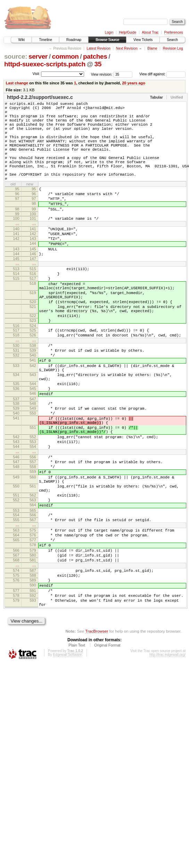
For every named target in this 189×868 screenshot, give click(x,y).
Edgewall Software (67, 760)
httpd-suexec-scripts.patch (45, 64)
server (38, 56)
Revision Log (173, 48)
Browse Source (107, 40)
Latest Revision (98, 48)
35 (98, 64)
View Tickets (143, 40)
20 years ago (134, 83)
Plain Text (77, 750)
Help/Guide (128, 32)
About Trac (150, 32)
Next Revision (127, 48)
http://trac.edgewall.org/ (167, 760)
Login (109, 32)
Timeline (45, 40)
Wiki (21, 40)
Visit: (36, 74)
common (65, 56)
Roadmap (74, 40)
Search (172, 40)
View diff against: (162, 74)
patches (95, 56)
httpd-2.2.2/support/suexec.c (40, 97)
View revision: (102, 74)
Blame (152, 48)
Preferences (174, 32)
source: (16, 56)
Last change (17, 83)
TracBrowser (97, 736)
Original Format (107, 750)
